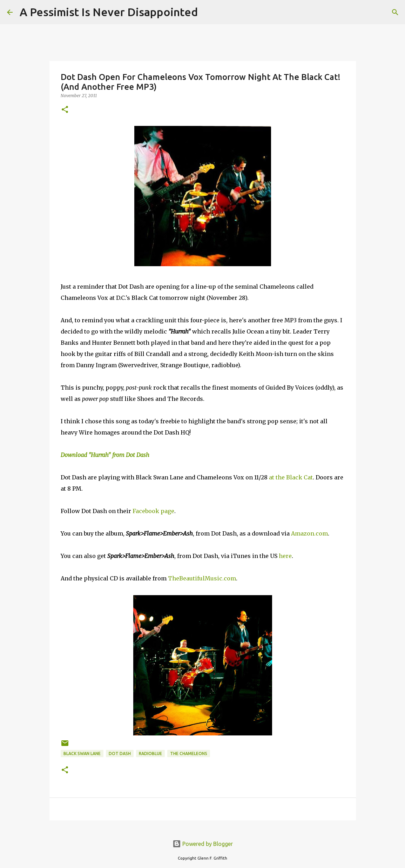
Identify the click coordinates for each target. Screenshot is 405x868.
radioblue (150, 753)
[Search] (208, 12)
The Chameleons (189, 753)
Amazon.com (309, 533)
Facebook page (153, 511)
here (285, 556)
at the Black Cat (291, 477)
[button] (65, 110)
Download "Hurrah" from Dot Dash (105, 455)
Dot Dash (120, 753)
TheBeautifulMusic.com (202, 578)
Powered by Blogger (203, 844)
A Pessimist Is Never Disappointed (109, 12)
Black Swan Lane (82, 753)
